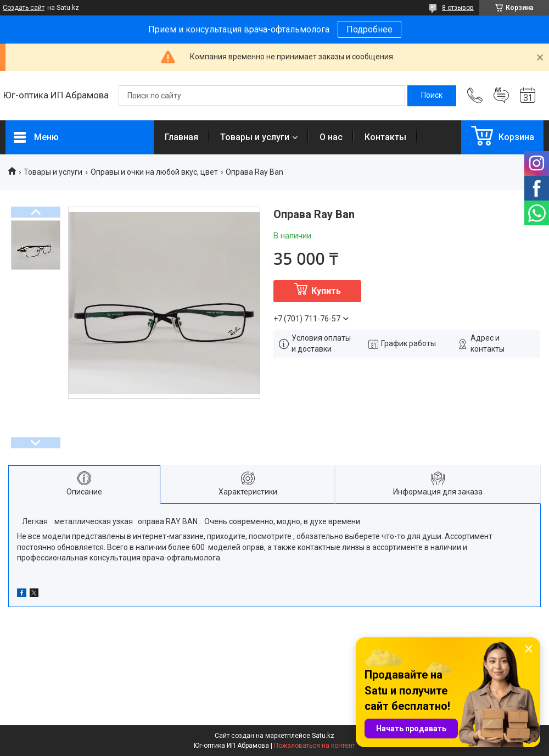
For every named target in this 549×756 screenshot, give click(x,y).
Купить (326, 291)
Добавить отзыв (501, 96)
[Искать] (432, 96)
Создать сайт (24, 8)
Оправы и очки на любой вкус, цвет (154, 172)
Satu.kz (323, 736)
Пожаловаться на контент (315, 746)
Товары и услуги (255, 137)
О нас (331, 137)
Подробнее (369, 29)
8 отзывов (458, 8)
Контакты (385, 137)
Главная (181, 137)
